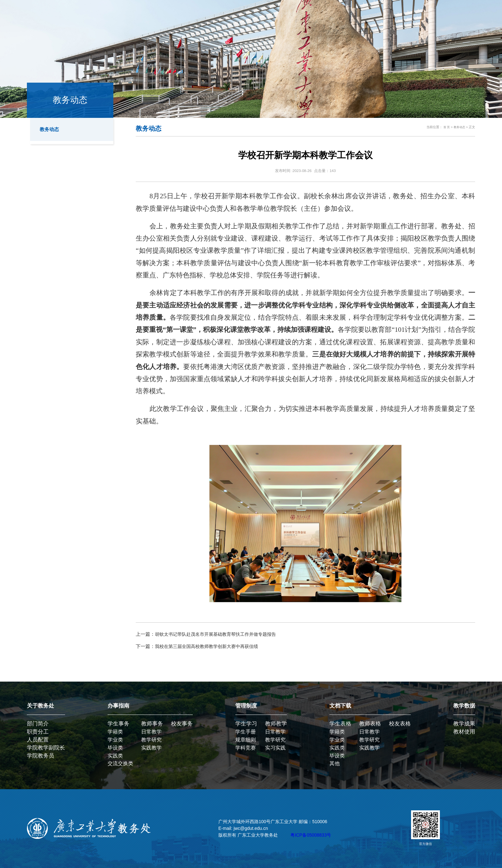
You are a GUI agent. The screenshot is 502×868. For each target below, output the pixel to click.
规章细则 (246, 740)
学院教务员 (40, 756)
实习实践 (275, 748)
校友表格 (400, 724)
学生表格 (340, 724)
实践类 (115, 756)
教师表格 (370, 724)
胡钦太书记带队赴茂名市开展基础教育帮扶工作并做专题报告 (220, 634)
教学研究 (151, 740)
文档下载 (340, 706)
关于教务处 (40, 706)
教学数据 (464, 706)
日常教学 (151, 732)
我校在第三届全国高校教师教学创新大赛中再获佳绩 (210, 646)
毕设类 (115, 748)
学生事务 (118, 724)
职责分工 (38, 732)
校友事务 (182, 724)
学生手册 (246, 732)
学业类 (115, 740)
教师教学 (276, 724)
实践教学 (151, 748)
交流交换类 (120, 763)
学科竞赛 (246, 748)
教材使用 (464, 732)
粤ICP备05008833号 (311, 835)
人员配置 (38, 740)
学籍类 (115, 732)
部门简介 (38, 724)
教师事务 (152, 724)
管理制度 (246, 706)
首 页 (445, 127)
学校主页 (457, 16)
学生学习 (246, 724)
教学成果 (464, 724)
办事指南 (118, 706)
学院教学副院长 (46, 748)
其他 (335, 763)
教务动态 (51, 130)
